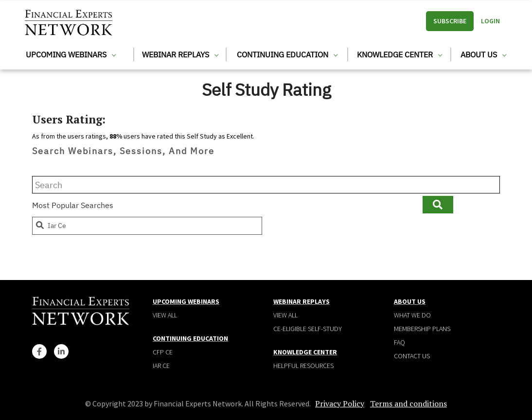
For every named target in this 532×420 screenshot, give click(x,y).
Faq (399, 342)
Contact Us (412, 356)
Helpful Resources (303, 366)
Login (490, 21)
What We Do (412, 315)
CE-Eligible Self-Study (308, 329)
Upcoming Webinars (71, 54)
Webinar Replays (180, 54)
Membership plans (422, 329)
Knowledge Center (399, 54)
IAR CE (161, 366)
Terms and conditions (408, 403)
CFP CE (163, 352)
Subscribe (450, 21)
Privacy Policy (340, 403)
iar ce (51, 226)
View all (165, 315)
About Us (483, 54)
